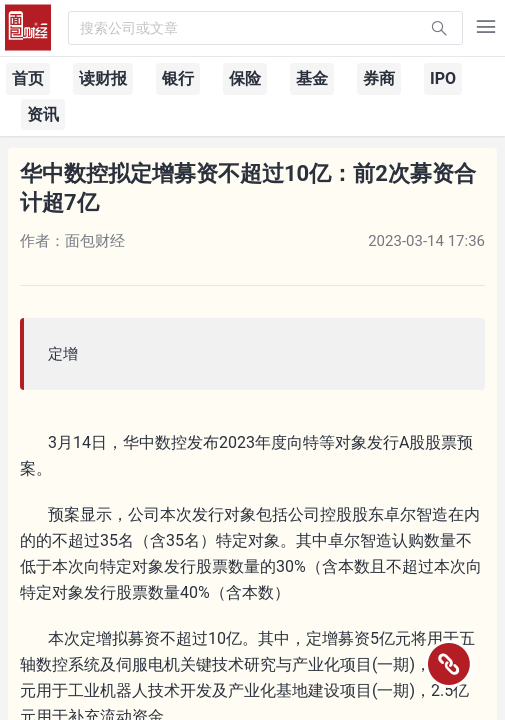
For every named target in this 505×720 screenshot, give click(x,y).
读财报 (103, 78)
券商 (379, 78)
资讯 (43, 114)
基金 (312, 78)
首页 (28, 78)
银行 (178, 78)
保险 (245, 78)
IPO (443, 78)
